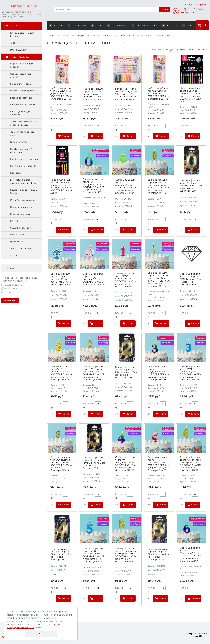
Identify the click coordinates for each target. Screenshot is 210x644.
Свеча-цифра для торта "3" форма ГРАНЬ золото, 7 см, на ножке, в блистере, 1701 (94, 463)
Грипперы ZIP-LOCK (21, 242)
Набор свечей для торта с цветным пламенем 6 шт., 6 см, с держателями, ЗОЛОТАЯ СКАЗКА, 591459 (61, 187)
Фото (95, 25)
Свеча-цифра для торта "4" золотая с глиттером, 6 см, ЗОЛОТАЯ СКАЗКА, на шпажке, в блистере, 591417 (191, 464)
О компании (78, 25)
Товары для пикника (21, 249)
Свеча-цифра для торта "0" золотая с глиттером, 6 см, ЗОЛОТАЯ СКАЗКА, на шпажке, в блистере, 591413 (159, 187)
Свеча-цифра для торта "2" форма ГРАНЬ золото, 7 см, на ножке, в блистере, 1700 (126, 372)
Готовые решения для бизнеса (22, 34)
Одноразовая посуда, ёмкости (22, 75)
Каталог (66, 35)
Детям (105, 35)
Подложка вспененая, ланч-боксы (25, 192)
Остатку (201, 50)
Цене (172, 50)
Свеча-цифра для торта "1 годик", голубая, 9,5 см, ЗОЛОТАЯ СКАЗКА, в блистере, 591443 (61, 279)
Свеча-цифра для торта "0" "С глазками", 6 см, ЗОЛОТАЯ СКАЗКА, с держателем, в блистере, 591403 (126, 187)
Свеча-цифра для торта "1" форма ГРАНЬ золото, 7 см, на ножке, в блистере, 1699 (191, 279)
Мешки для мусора (20, 84)
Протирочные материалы (24, 166)
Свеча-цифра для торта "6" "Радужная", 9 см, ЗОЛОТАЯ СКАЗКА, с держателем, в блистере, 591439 (191, 555)
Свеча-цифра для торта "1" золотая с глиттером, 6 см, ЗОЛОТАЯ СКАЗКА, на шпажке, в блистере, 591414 (159, 279)
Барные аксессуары (21, 98)
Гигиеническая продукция (24, 91)
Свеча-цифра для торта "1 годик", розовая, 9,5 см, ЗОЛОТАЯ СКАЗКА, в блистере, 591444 (94, 279)
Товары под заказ (19, 57)
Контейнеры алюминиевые (25, 200)
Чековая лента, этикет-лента (22, 133)
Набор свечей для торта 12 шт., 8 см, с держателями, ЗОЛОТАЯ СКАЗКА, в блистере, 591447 (94, 94)
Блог (182, 25)
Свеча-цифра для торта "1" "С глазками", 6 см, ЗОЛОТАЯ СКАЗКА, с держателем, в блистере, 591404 (126, 280)
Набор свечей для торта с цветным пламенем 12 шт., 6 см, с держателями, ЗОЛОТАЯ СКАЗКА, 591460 (191, 95)
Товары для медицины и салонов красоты (23, 123)
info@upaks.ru (188, 13)
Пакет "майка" (18, 235)
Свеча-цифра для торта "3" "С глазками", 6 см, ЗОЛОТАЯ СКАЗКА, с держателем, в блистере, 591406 (191, 373)
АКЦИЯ (14, 43)
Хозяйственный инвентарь (25, 159)
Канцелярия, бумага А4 (23, 105)
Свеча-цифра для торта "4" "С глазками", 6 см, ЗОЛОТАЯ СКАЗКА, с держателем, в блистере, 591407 (159, 464)
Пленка (14, 221)
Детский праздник (124, 35)
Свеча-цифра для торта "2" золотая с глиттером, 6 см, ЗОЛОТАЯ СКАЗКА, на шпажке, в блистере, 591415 (94, 373)
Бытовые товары (19, 142)
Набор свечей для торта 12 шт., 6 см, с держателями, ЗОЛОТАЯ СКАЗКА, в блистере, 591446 (61, 94)
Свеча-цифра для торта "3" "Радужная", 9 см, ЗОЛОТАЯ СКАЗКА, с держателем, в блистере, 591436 (159, 373)
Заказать (66, 136)
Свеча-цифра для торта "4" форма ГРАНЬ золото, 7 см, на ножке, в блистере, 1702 (62, 554)
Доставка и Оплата (143, 25)
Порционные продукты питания (23, 65)
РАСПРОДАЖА (18, 50)
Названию (186, 50)
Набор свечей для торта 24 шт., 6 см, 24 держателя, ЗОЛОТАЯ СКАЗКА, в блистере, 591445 (159, 94)
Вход (188, 4)
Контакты (165, 25)
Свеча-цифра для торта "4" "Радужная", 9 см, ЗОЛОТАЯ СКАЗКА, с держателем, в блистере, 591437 (126, 464)
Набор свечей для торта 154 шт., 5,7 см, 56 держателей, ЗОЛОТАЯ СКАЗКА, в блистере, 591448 (126, 94)
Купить (98, 136)
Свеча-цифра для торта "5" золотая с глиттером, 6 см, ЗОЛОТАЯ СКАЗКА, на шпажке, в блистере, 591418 (126, 555)
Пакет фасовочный (20, 214)
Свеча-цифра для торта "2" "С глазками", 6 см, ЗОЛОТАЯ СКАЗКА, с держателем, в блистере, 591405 (61, 373)
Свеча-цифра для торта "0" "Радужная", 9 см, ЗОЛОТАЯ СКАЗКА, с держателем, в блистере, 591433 (94, 186)
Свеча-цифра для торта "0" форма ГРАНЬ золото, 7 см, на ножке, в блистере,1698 (191, 186)
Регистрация (200, 4)
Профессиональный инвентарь (21, 151)
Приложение (120, 25)
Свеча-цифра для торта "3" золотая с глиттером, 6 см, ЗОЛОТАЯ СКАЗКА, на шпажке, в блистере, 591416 (61, 464)
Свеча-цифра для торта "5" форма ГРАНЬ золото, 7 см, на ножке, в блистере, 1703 (159, 554)
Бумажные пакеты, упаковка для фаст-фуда (23, 182)
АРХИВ (14, 256)
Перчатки (15, 173)
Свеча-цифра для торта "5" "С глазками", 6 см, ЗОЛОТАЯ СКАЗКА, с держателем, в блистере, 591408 (94, 555)
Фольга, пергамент (20, 228)
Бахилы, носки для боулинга (20, 113)
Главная (56, 25)
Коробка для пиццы (21, 207)
